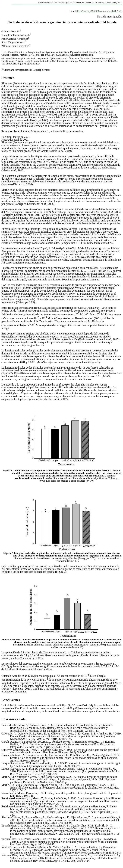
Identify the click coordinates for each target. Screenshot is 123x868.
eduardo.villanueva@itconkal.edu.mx (21, 58)
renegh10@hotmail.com (54, 58)
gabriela (64, 55)
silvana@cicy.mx (30, 64)
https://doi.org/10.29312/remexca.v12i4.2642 (98, 11)
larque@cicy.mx (41, 70)
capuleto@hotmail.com (82, 55)
